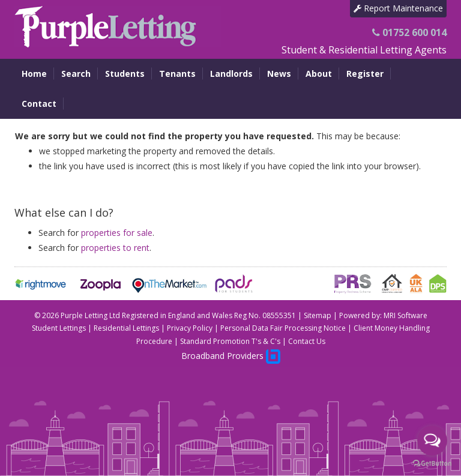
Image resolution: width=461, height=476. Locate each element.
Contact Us (307, 341)
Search (76, 74)
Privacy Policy (190, 328)
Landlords (231, 74)
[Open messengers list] (432, 441)
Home (34, 74)
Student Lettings (59, 328)
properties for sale (117, 233)
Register (365, 74)
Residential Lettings (126, 328)
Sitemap (318, 315)
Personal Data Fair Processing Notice (283, 328)
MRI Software (405, 315)
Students (125, 74)
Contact (39, 104)
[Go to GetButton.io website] (432, 464)
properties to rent (115, 248)
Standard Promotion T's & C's (230, 341)
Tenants (177, 74)
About (319, 74)
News (279, 74)
